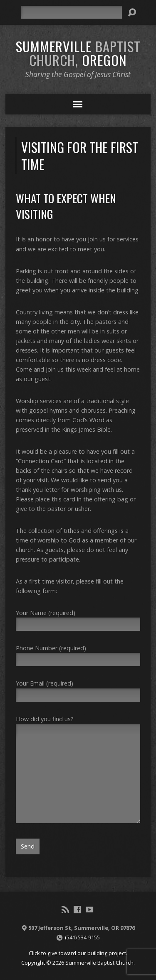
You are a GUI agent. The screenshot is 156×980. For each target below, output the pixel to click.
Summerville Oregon (78, 53)
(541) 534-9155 (82, 937)
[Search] (72, 12)
